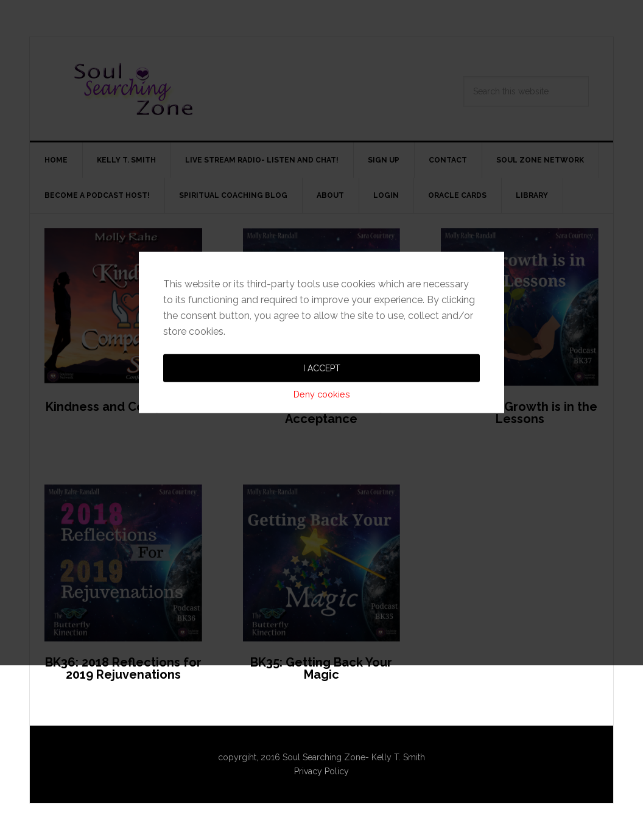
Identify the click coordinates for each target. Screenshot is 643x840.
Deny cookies (322, 456)
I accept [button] (322, 430)
